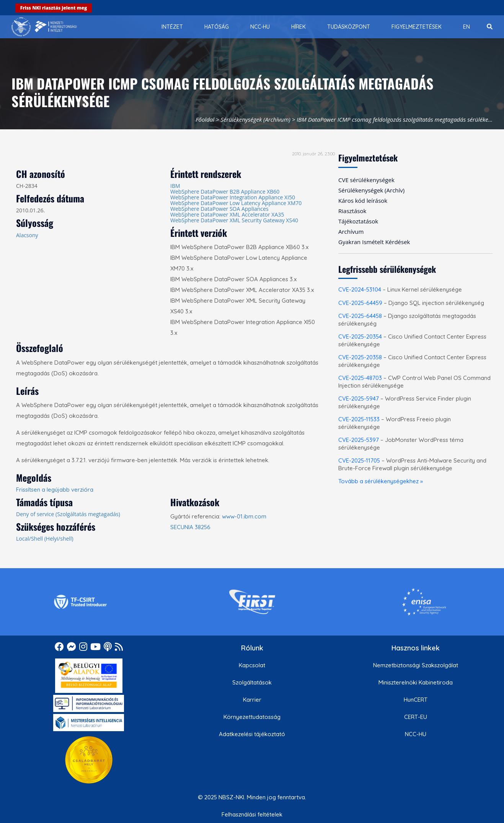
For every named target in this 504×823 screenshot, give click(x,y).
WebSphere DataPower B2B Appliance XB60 (225, 191)
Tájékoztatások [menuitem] (358, 221)
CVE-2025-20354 (360, 337)
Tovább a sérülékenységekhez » (381, 481)
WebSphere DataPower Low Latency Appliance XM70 (236, 203)
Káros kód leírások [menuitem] (363, 200)
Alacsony (27, 235)
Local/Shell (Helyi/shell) (45, 539)
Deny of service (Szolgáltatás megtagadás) (68, 514)
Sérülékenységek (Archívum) (255, 119)
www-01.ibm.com (244, 516)
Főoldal (205, 119)
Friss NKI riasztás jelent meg (54, 8)
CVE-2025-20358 (360, 357)
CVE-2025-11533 (359, 419)
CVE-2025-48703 (360, 378)
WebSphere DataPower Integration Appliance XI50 (233, 197)
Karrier (252, 700)
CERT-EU (416, 717)
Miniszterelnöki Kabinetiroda (416, 682)
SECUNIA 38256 (190, 527)
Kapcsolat (252, 665)
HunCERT (416, 700)
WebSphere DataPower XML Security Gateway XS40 (234, 220)
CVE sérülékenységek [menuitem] (366, 180)
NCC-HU (416, 734)
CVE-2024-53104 (360, 289)
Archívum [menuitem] (351, 231)
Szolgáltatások (252, 682)
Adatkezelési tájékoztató (252, 734)
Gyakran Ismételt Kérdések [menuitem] (374, 242)
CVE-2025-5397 (359, 440)
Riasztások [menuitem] (352, 211)
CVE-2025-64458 (360, 316)
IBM (175, 186)
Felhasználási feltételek (252, 814)
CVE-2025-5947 (359, 398)
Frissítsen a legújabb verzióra (55, 490)
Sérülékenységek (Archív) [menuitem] (371, 190)
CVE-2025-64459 (360, 303)
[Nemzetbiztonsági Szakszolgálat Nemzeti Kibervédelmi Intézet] (44, 27)
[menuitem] (172, 27)
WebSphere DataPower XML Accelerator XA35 (227, 214)
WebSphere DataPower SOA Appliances (219, 209)
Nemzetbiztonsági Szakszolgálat (416, 665)
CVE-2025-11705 (359, 460)
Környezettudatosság (252, 717)
